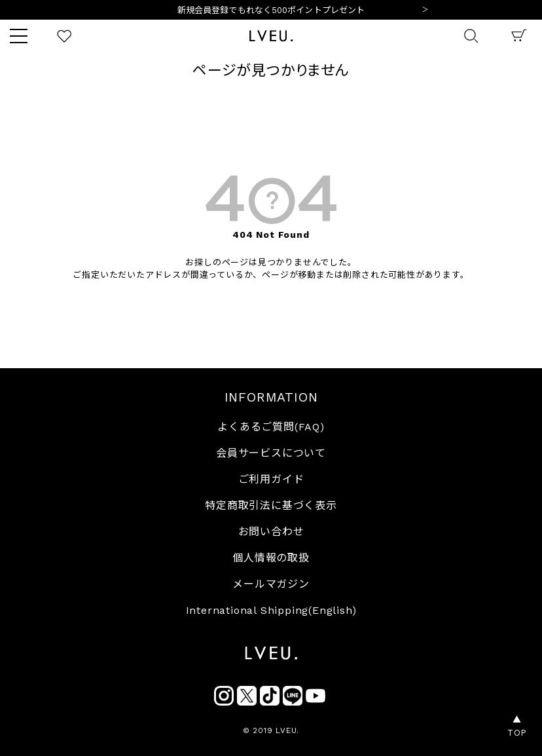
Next (425, 10)
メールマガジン (271, 584)
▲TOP (517, 726)
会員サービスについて (271, 453)
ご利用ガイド (271, 479)
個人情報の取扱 (271, 558)
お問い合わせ (271, 532)
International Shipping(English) (271, 610)
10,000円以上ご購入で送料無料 (271, 11)
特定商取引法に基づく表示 (271, 505)
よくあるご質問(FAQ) (271, 427)
